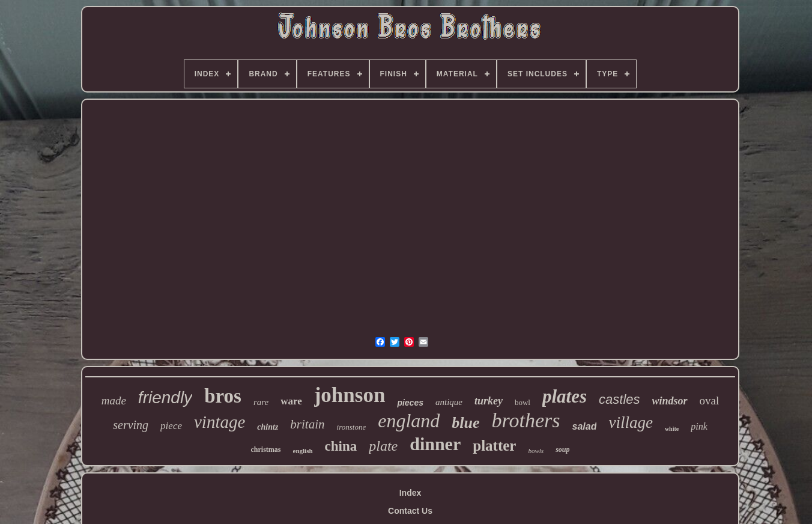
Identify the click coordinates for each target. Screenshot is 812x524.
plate (383, 446)
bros (223, 396)
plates (565, 396)
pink (699, 426)
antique (449, 402)
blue (465, 423)
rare (261, 402)
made (114, 401)
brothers (526, 420)
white (672, 429)
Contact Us (410, 511)
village (630, 422)
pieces (410, 403)
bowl (523, 402)
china (341, 446)
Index (411, 493)
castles (619, 399)
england (409, 421)
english (303, 451)
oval (710, 401)
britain (307, 424)
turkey (489, 401)
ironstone (352, 427)
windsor (670, 401)
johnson (350, 395)
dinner (435, 444)
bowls (536, 451)
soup (562, 449)
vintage (220, 422)
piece (171, 426)
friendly (165, 398)
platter (494, 446)
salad (584, 426)
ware (291, 401)
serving (131, 425)
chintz (268, 427)
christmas (266, 449)
